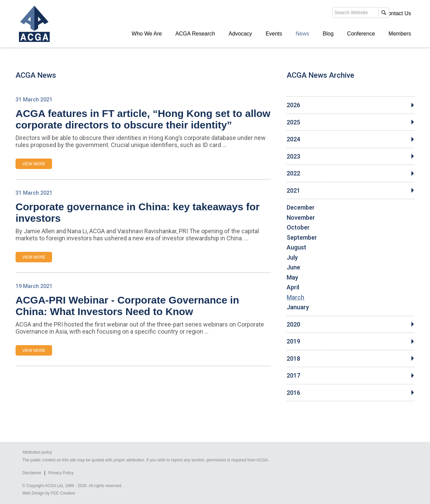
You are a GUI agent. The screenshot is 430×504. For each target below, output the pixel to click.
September (302, 238)
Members (400, 34)
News (303, 34)
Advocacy (240, 34)
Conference (361, 34)
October (298, 227)
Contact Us (398, 13)
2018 (293, 359)
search (294, 15)
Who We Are (147, 34)
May (292, 278)
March (295, 297)
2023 (293, 157)
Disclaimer (32, 473)
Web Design (33, 493)
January (298, 307)
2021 (293, 191)
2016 (293, 393)
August (296, 247)
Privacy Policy (61, 473)
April (293, 287)
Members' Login (359, 13)
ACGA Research (195, 34)
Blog (328, 34)
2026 (293, 105)
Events (274, 34)
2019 (293, 341)
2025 (293, 122)
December (301, 208)
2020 (293, 325)
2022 (293, 173)
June (293, 267)
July (292, 258)
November (301, 218)
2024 (293, 139)
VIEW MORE (34, 164)
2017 (293, 376)
